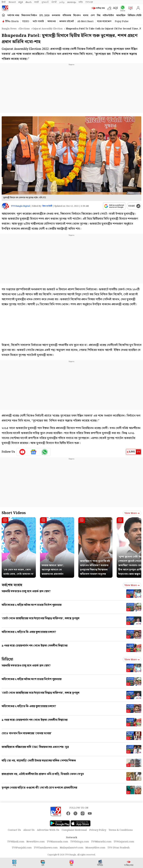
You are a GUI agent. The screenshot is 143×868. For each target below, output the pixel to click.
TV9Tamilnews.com (46, 848)
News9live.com (36, 842)
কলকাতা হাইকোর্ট (67, 21)
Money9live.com (95, 848)
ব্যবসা (86, 15)
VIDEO (26, 21)
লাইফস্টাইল (108, 15)
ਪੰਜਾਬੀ (54, 2)
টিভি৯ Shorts (12, 21)
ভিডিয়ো (7, 659)
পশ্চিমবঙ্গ (67, 15)
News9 (12, 2)
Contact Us (14, 830)
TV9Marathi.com (101, 842)
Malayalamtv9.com (72, 848)
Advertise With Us (48, 830)
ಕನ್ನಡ (21, 2)
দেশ (93, 15)
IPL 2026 (44, 15)
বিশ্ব (99, 15)
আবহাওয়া (52, 21)
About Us (29, 830)
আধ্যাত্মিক (121, 15)
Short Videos (14, 513)
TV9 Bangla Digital (20, 206)
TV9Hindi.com (16, 842)
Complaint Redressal (74, 830)
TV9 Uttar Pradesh (119, 848)
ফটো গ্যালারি (38, 21)
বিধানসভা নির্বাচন (29, 15)
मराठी (36, 2)
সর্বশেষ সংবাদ (12, 585)
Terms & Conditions (121, 830)
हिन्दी (4, 2)
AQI (115, 8)
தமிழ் (62, 2)
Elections (24, 29)
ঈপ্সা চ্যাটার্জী (47, 206)
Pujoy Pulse (122, 21)
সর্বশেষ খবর (13, 15)
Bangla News (9, 29)
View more (132, 513)
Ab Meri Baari (85, 21)
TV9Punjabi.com (22, 848)
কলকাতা (56, 15)
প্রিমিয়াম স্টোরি (135, 15)
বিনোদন (77, 15)
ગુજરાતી (45, 2)
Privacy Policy (98, 830)
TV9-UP (89, 2)
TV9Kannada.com (57, 842)
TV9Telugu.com (80, 842)
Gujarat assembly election (47, 29)
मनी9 (81, 2)
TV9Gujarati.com (124, 842)
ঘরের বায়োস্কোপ (104, 21)
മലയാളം (72, 2)
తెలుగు (29, 2)
